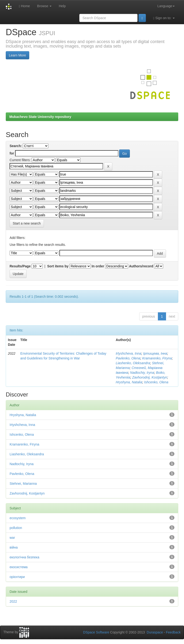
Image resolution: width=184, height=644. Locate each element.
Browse (44, 6)
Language (166, 6)
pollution (16, 528)
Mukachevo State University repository (40, 117)
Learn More (17, 55)
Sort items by (58, 266)
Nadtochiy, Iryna (142, 373)
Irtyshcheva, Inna (129, 353)
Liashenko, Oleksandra (133, 363)
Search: (16, 146)
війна (14, 547)
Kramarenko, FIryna (157, 358)
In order (98, 266)
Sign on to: (164, 18)
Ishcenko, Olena (156, 382)
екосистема (19, 567)
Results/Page (20, 266)
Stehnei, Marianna (23, 484)
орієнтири (17, 577)
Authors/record (141, 266)
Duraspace (155, 632)
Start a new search (27, 223)
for (12, 153)
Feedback (173, 632)
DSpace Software (96, 632)
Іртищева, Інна (155, 353)
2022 (13, 601)
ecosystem (18, 518)
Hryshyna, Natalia (129, 382)
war (12, 538)
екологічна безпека (24, 557)
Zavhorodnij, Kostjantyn (149, 377)
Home (24, 6)
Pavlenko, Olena (128, 358)
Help (62, 6)
